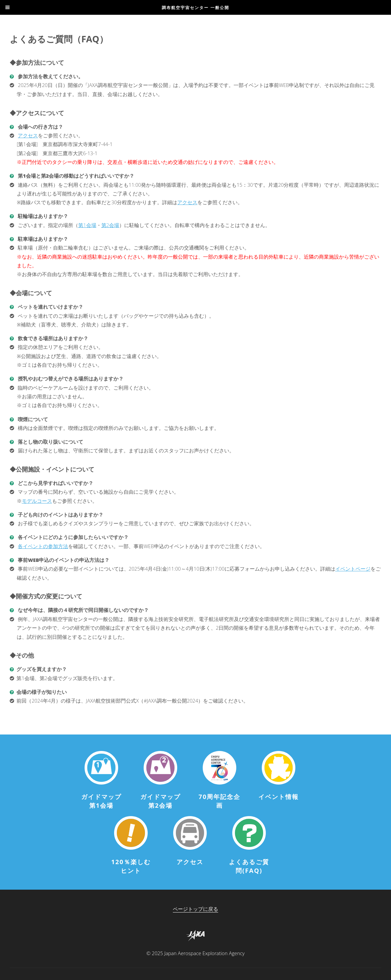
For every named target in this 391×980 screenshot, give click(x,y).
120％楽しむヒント (131, 866)
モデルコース (37, 501)
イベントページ (353, 569)
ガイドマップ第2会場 (160, 801)
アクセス (28, 135)
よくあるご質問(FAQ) (249, 866)
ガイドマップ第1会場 (101, 801)
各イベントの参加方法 (43, 546)
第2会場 (110, 225)
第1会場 (87, 225)
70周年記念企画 (219, 801)
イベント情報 (279, 796)
